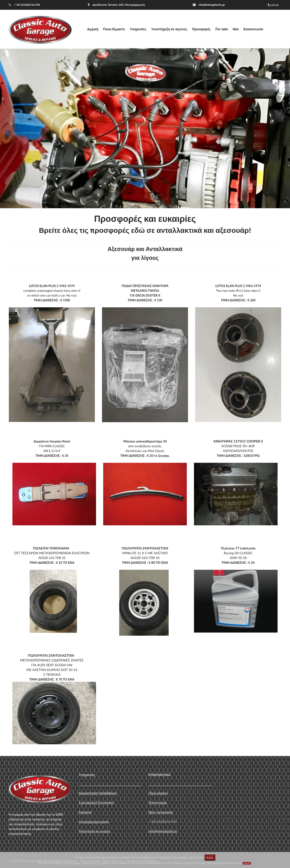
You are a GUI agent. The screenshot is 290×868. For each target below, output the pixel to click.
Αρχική (93, 29)
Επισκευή (85, 812)
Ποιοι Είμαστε (114, 29)
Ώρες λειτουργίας (161, 812)
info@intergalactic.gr (212, 5)
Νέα (236, 29)
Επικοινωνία (253, 29)
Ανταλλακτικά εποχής (94, 822)
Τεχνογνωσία (158, 803)
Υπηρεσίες (138, 29)
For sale (222, 29)
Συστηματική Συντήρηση (96, 803)
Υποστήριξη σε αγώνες (169, 29)
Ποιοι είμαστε (158, 793)
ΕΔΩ (210, 857)
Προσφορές (201, 29)
